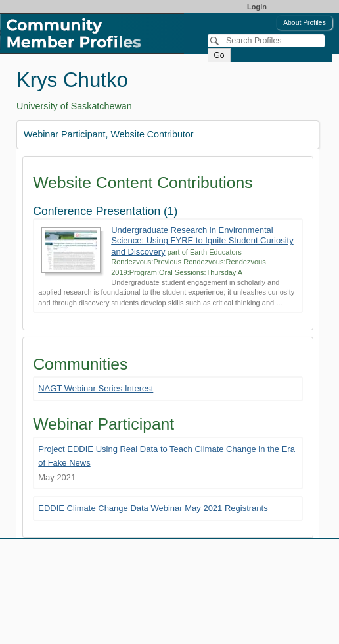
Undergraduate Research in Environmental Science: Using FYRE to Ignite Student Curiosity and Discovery (202, 241)
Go (219, 55)
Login (257, 7)
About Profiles (305, 23)
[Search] (266, 41)
